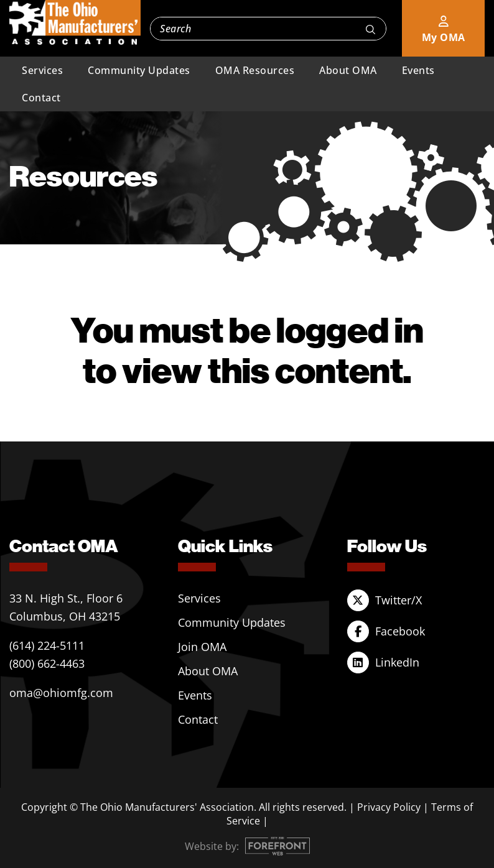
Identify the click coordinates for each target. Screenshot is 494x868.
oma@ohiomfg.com (61, 693)
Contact (41, 98)
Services (42, 70)
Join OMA (202, 647)
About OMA (348, 70)
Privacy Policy (389, 807)
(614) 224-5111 (47, 645)
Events (418, 70)
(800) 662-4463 (47, 663)
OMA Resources (255, 70)
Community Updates (139, 70)
